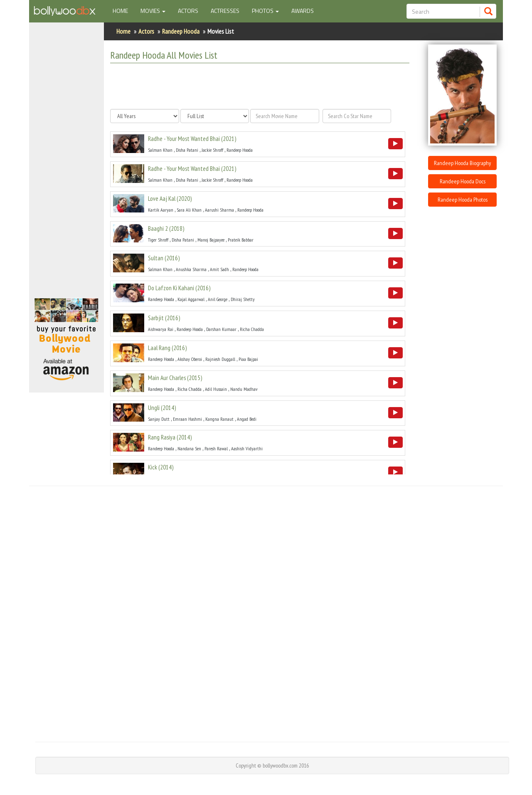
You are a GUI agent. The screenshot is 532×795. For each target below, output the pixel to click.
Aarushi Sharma (219, 210)
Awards (303, 11)
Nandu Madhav (244, 389)
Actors (188, 11)
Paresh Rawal (216, 448)
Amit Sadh (219, 269)
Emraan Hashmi (187, 419)
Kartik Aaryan (161, 210)
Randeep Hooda (181, 31)
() (192, 139)
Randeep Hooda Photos (463, 200)
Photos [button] (265, 11)
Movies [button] (153, 11)
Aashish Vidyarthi (247, 448)
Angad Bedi (247, 419)
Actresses (225, 11)
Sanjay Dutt (159, 419)
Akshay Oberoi (190, 359)
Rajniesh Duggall (220, 359)
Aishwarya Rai (161, 329)
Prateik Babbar (241, 240)
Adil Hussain (216, 389)
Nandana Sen (189, 448)
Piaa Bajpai (248, 359)
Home (123, 10)
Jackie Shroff (212, 150)
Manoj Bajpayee (211, 240)
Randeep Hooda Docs (463, 181)
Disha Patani (187, 150)
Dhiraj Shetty (243, 299)
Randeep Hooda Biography (462, 163)
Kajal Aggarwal (191, 299)
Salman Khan (160, 150)
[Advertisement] (66, 164)
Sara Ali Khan (189, 210)
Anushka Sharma (191, 269)
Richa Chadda (252, 329)
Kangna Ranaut (219, 419)
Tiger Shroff (158, 240)
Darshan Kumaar (221, 329)
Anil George (218, 299)
